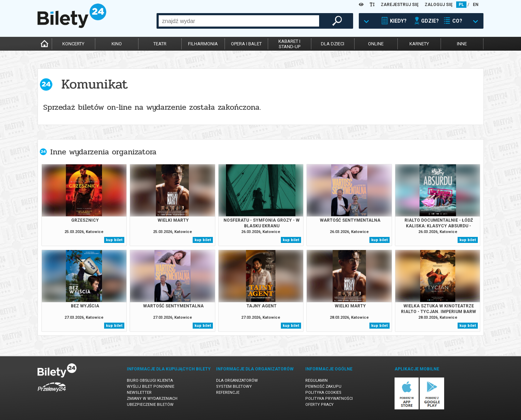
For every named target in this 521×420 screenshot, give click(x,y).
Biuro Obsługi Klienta (150, 381)
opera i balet (246, 44)
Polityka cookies (323, 393)
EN (476, 5)
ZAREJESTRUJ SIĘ (400, 5)
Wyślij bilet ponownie (151, 387)
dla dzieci (333, 44)
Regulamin (316, 381)
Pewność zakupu (323, 387)
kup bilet (114, 240)
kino (117, 44)
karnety (419, 44)
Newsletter (139, 393)
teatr (160, 44)
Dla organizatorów (237, 381)
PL (461, 5)
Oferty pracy (319, 405)
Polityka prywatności (329, 399)
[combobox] (239, 21)
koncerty (73, 44)
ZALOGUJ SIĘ (439, 5)
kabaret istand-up (289, 44)
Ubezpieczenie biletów (150, 405)
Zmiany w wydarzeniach (152, 399)
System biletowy (234, 387)
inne (462, 44)
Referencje (228, 393)
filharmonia (203, 44)
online (376, 44)
